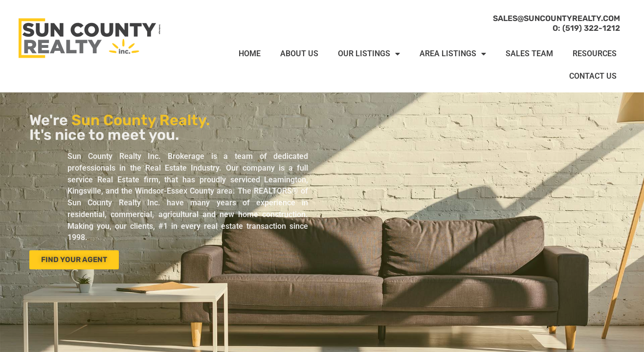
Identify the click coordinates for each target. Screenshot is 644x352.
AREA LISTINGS (453, 54)
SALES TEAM (529, 54)
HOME (250, 54)
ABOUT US (299, 54)
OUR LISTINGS (369, 54)
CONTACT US (593, 76)
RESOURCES (595, 54)
